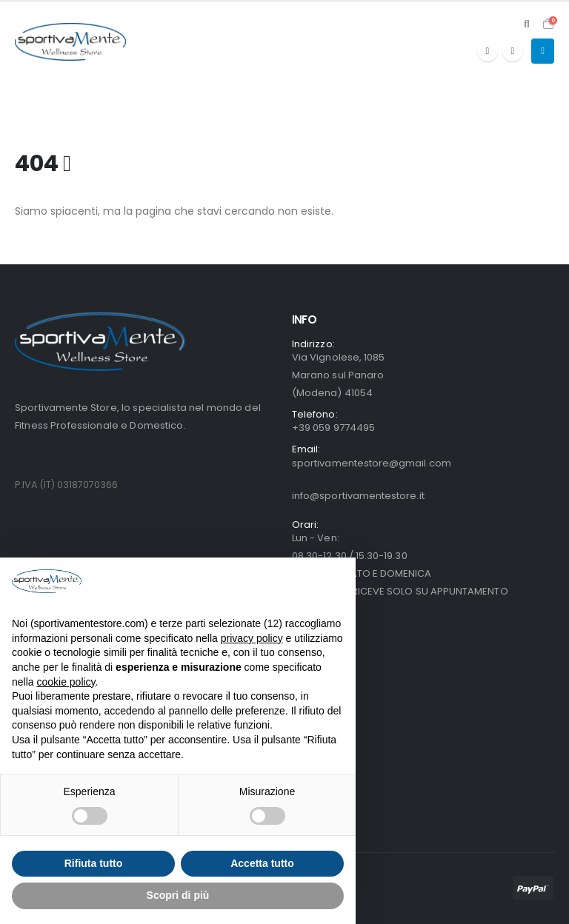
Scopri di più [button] (178, 895)
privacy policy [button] (252, 638)
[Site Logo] (70, 42)
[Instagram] (513, 51)
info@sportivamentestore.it (358, 496)
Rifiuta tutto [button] (94, 863)
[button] (526, 24)
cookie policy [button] (66, 682)
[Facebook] (488, 51)
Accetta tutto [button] (262, 863)
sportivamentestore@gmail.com (372, 463)
